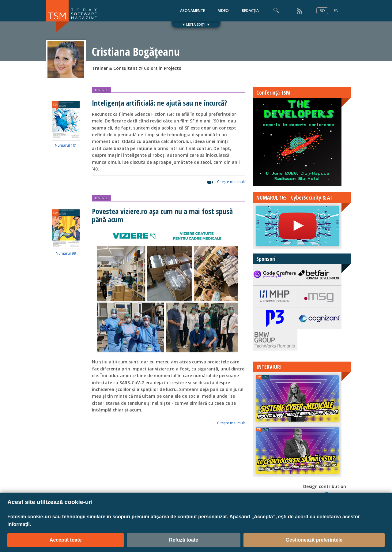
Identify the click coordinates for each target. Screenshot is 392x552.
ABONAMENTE (192, 11)
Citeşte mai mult (231, 182)
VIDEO (223, 11)
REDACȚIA (250, 11)
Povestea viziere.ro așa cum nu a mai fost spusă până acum (162, 215)
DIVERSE (102, 90)
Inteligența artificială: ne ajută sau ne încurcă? (160, 103)
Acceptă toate (66, 540)
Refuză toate (184, 540)
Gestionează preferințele (314, 540)
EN (336, 11)
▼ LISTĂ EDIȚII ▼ (196, 24)
